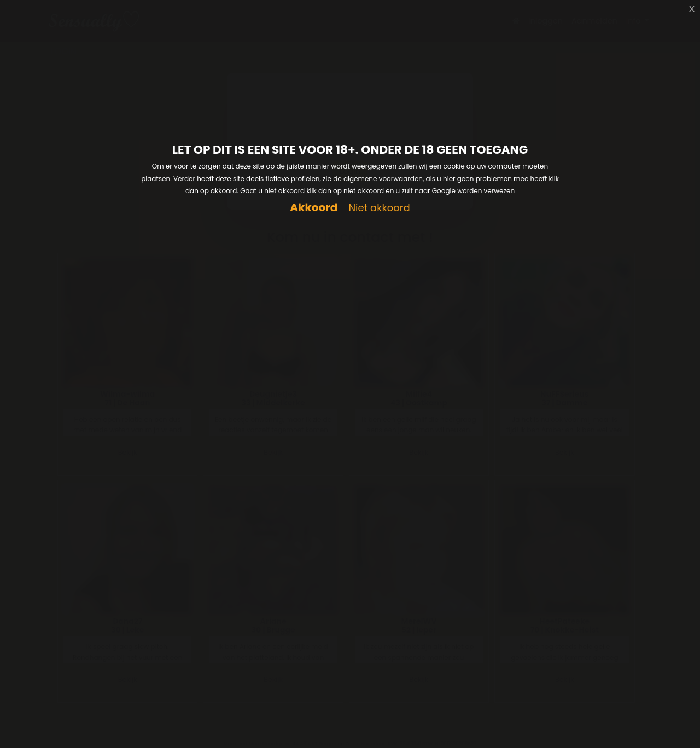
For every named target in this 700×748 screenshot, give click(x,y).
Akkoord (314, 208)
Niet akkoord (379, 208)
